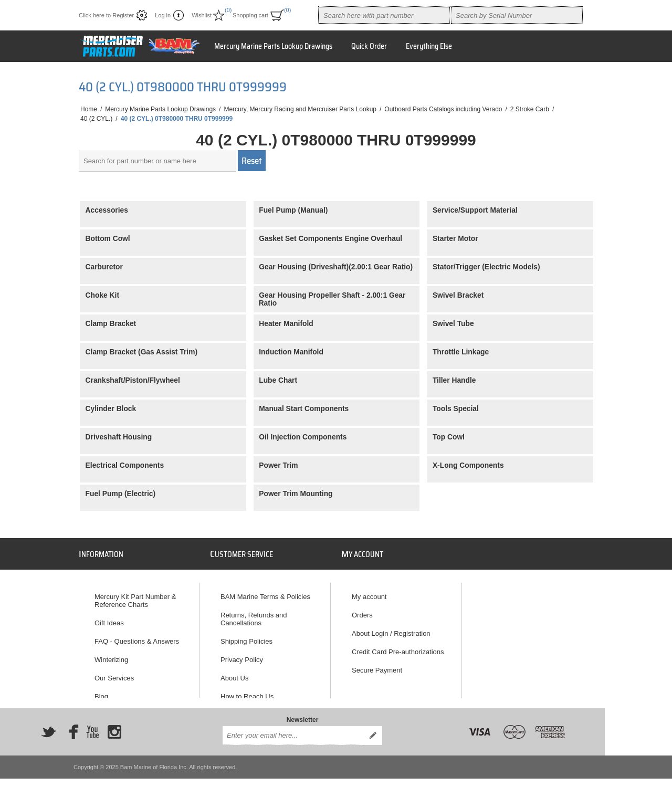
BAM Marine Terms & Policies (265, 592)
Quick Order (369, 46)
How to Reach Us (247, 692)
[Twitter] (48, 725)
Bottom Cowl (108, 239)
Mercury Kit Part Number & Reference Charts (135, 596)
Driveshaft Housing (119, 437)
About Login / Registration (391, 629)
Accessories (107, 210)
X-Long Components (468, 465)
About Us (234, 673)
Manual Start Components (304, 409)
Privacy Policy (242, 655)
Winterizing (111, 655)
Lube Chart (278, 380)
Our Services (114, 673)
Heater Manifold (286, 324)
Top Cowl (449, 437)
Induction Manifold (291, 352)
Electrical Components (125, 465)
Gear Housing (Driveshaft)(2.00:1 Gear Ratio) (336, 267)
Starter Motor (455, 239)
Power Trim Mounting (296, 494)
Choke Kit (102, 295)
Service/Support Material (475, 210)
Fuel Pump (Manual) (293, 210)
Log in (163, 15)
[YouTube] (92, 725)
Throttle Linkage (461, 352)
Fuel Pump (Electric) (120, 494)
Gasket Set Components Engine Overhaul (330, 239)
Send (373, 728)
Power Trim (278, 465)
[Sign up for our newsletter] (293, 728)
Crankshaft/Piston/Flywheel (133, 380)
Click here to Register (106, 15)
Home (89, 109)
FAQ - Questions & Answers (137, 637)
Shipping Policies (246, 637)
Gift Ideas (109, 618)
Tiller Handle (454, 380)
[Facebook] (70, 725)
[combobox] (384, 15)
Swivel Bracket (458, 295)
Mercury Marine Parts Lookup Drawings (273, 46)
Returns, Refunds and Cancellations (254, 614)
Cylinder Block (111, 409)
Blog (101, 692)
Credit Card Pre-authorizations (398, 647)
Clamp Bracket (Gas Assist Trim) (141, 352)
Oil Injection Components (303, 437)
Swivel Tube (453, 324)
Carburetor (104, 267)
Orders (362, 610)
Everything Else (429, 46)
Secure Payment (377, 665)
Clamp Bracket (111, 324)
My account (369, 592)
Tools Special (456, 409)
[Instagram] (114, 725)
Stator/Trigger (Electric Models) (486, 267)
